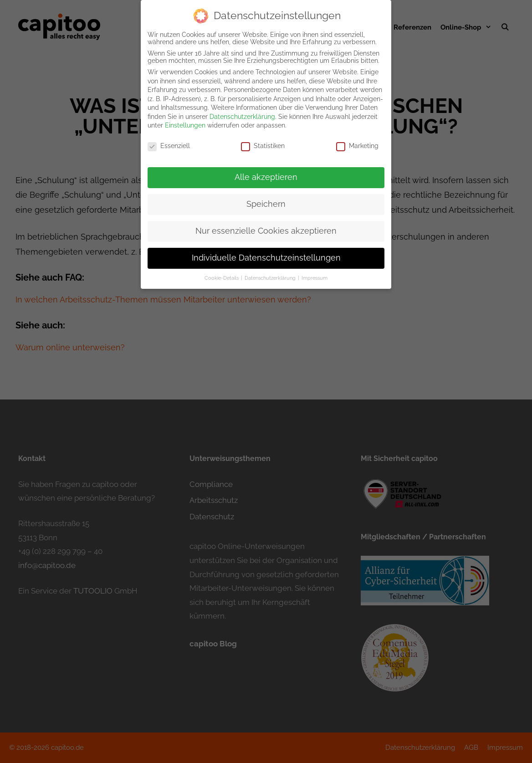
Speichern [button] (266, 199)
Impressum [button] (315, 273)
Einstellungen (185, 121)
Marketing (357, 141)
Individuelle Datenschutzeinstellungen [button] (266, 253)
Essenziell (169, 141)
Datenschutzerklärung (242, 112)
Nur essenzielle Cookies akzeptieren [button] (266, 226)
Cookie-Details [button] (222, 273)
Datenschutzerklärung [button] (271, 273)
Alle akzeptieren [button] (266, 172)
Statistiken (263, 141)
